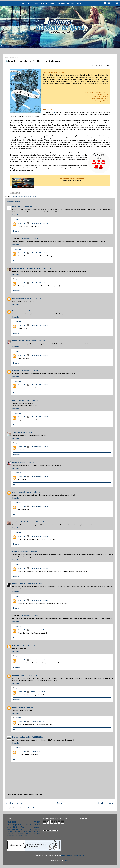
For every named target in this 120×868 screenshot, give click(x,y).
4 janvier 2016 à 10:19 (35, 675)
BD (33, 829)
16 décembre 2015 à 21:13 (29, 371)
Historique (11, 829)
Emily (54, 112)
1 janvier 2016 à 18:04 (37, 630)
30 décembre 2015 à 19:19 (29, 616)
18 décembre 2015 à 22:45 (36, 522)
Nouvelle (37, 832)
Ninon (15, 311)
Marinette (16, 207)
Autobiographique (12, 835)
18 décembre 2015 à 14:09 (32, 492)
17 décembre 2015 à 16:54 (31, 400)
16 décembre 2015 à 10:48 (29, 238)
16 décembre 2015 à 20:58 (37, 341)
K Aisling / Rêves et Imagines (23, 268)
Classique (27, 829)
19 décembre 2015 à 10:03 (39, 536)
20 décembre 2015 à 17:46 (39, 568)
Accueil (22, 3)
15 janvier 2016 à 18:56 (35, 737)
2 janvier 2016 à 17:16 (27, 645)
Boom (14, 707)
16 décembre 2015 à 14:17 (33, 298)
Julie (14, 432)
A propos (79, 3)
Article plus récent (14, 803)
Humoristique (28, 832)
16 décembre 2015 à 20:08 (26, 311)
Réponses (18, 219)
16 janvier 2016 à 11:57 (38, 751)
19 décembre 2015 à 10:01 (39, 325)
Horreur (28, 833)
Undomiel (16, 552)
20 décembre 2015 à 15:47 (29, 552)
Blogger (66, 861)
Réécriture (10, 833)
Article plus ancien (106, 803)
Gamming (20, 833)
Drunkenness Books (20, 737)
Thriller (36, 822)
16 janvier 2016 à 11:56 (38, 721)
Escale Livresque (17, 196)
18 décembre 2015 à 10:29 (25, 432)
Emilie (15, 462)
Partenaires (61, 3)
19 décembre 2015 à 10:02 (39, 417)
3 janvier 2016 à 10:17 (37, 660)
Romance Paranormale (15, 832)
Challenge (71, 3)
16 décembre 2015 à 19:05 (39, 223)
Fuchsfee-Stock (66, 855)
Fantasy (26, 196)
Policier (37, 825)
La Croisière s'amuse (47, 3)
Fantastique (26, 827)
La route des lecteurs (20, 341)
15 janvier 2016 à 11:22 (25, 707)
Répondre (16, 215)
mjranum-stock (79, 855)
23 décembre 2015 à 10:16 (39, 600)
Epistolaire (37, 833)
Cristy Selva (22, 223)
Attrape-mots (18, 492)
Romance (36, 827)
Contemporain (14, 825)
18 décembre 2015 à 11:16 (26, 462)
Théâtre (19, 835)
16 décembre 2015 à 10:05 (30, 207)
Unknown (16, 371)
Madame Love (72, 183)
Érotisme (24, 835)
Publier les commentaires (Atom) (26, 808)
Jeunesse (33, 196)
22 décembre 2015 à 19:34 (35, 584)
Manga (38, 829)
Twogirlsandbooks (19, 522)
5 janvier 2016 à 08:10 (37, 692)
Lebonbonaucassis (19, 584)
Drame (19, 829)
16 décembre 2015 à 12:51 (43, 268)
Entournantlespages (20, 675)
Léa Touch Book (18, 298)
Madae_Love (17, 400)
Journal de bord (33, 3)
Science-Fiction (13, 827)
